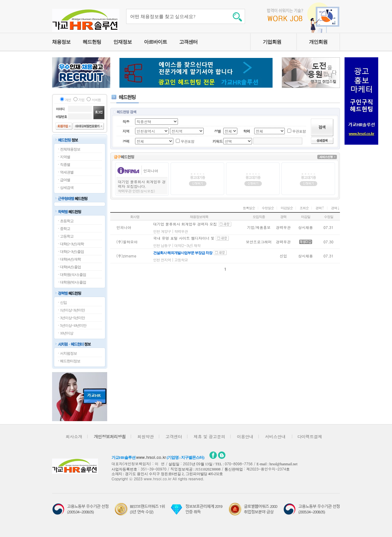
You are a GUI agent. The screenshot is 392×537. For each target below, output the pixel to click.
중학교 (65, 229)
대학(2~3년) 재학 (72, 244)
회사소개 (74, 436)
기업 (81, 100)
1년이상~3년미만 (73, 310)
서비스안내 (275, 436)
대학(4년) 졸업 (70, 267)
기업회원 (272, 42)
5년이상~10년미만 (73, 326)
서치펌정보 (68, 353)
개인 (68, 100)
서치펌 (96, 100)
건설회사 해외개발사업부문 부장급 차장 (183, 253)
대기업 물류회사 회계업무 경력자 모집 (185, 224)
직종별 (65, 165)
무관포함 (299, 131)
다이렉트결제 (310, 436)
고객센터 (188, 42)
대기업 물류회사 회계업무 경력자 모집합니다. (142, 184)
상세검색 (67, 188)
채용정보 (61, 42)
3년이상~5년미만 (73, 318)
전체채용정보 (70, 149)
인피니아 (151, 171)
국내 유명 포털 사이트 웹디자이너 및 (184, 238)
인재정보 (123, 42)
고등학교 (67, 236)
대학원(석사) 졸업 (73, 275)
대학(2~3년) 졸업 (72, 252)
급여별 (65, 180)
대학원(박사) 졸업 (73, 282)
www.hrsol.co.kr (151, 457)
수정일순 (268, 208)
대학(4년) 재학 (70, 259)
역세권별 (67, 172)
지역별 (65, 157)
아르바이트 (155, 42)
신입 (63, 303)
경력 (320, 208)
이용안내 (245, 436)
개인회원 (318, 42)
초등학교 (67, 221)
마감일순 (287, 208)
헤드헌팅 (92, 42)
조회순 (304, 208)
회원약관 (145, 436)
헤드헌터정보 (70, 361)
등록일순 (249, 208)
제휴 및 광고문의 (209, 436)
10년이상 (67, 333)
